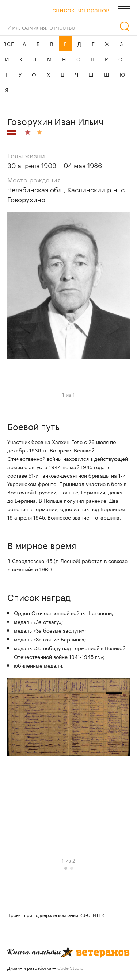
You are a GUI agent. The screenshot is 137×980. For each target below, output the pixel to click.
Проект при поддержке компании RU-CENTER (56, 915)
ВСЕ (9, 43)
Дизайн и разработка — (45, 967)
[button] (66, 868)
